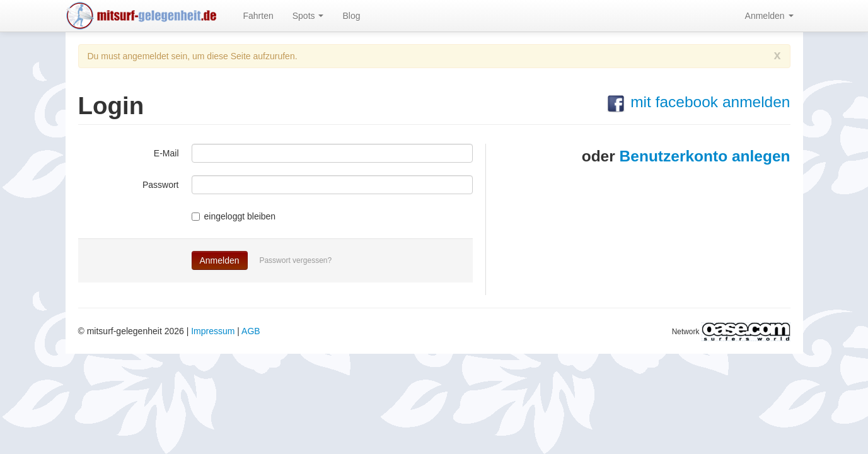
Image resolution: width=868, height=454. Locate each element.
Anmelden (769, 16)
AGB (251, 331)
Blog (351, 16)
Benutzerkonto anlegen (705, 156)
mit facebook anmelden (698, 102)
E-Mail (166, 153)
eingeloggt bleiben (234, 216)
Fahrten (258, 16)
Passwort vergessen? (295, 260)
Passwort (161, 185)
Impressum (213, 331)
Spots (308, 16)
